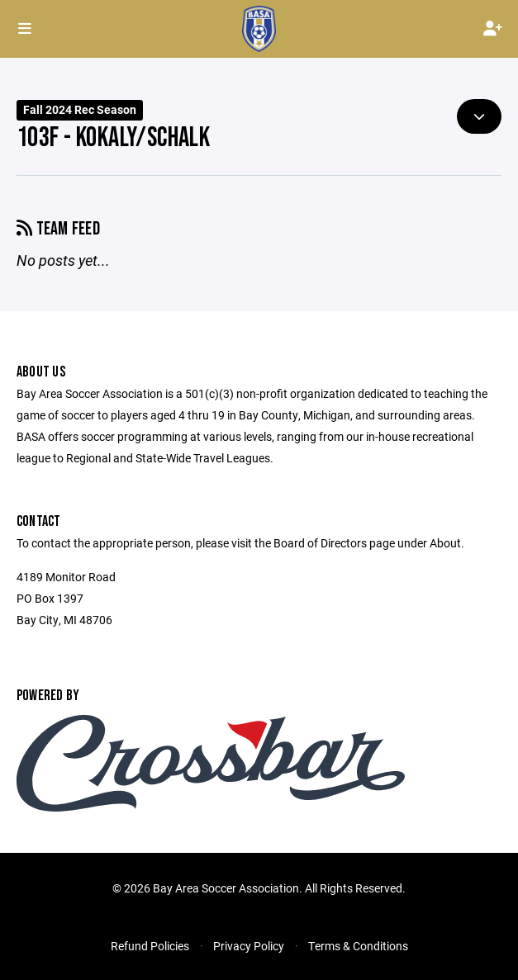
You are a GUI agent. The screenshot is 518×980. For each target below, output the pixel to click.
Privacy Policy (249, 946)
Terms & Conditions (358, 946)
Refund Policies (150, 946)
